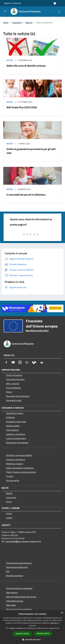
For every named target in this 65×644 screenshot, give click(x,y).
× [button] (62, 613)
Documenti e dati (14, 400)
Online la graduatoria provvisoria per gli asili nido (31, 151)
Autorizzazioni (12, 430)
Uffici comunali (13, 384)
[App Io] (42, 362)
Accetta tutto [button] (22, 634)
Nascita (29, 23)
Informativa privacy (15, 601)
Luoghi (9, 518)
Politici (9, 392)
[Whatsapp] (27, 362)
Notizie (10, 60)
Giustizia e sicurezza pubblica (19, 455)
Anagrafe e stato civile (16, 422)
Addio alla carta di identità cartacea (26, 66)
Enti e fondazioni (14, 388)
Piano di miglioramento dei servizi (21, 597)
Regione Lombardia (12, 3)
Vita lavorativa (13, 480)
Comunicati (11, 497)
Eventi (9, 513)
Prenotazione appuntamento (19, 563)
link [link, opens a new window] (58, 628)
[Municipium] (34, 362)
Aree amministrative (15, 379)
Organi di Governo (14, 375)
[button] (32, 640)
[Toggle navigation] (5, 11)
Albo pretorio (12, 592)
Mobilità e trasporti (15, 464)
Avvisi (9, 502)
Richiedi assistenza (15, 576)
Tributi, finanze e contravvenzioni (21, 472)
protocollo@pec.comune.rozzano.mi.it (23, 541)
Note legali (11, 605)
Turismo (10, 476)
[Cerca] (59, 12)
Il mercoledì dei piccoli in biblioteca (26, 195)
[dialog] (32, 627)
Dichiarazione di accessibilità (19, 609)
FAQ (8, 571)
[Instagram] (20, 362)
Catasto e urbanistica (16, 434)
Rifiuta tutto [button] (43, 634)
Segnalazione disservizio (17, 567)
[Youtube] (13, 362)
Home (6, 23)
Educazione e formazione (17, 443)
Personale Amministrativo (18, 396)
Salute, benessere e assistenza (20, 468)
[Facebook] (6, 362)
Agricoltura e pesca (15, 413)
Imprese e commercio (16, 459)
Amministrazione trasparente (19, 588)
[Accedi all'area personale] (55, 3)
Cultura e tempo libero (16, 438)
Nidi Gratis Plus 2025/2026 (22, 107)
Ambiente (10, 417)
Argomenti (17, 23)
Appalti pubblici (13, 426)
